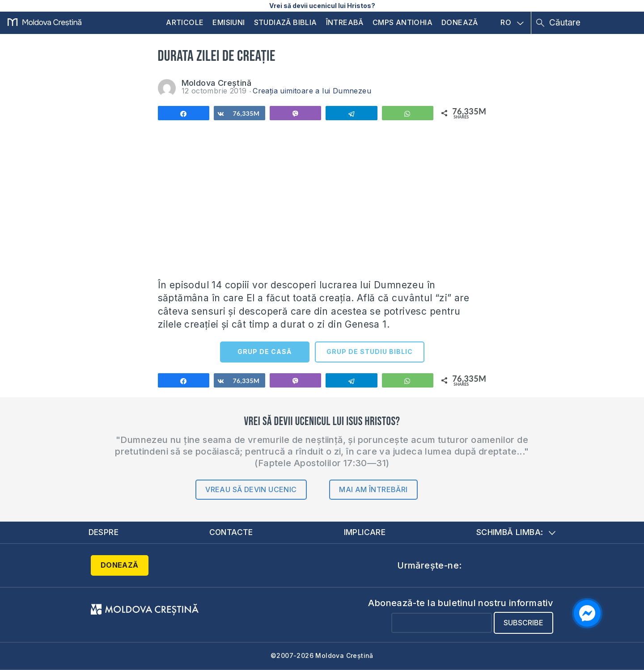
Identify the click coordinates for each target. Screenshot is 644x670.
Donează (460, 22)
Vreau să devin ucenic (251, 489)
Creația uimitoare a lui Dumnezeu (312, 91)
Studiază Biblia (286, 22)
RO (512, 23)
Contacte (231, 532)
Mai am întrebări (373, 489)
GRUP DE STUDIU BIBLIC (370, 352)
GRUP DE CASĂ (265, 352)
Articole (185, 22)
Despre (104, 532)
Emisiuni (229, 22)
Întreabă (345, 22)
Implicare (365, 532)
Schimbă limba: (516, 532)
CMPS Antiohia (402, 22)
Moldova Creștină (216, 83)
